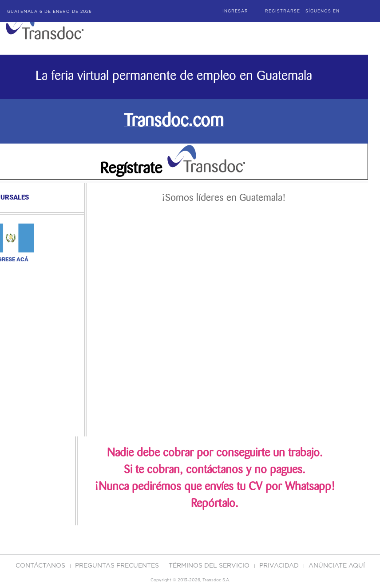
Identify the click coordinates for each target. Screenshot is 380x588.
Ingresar (235, 11)
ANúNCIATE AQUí (337, 566)
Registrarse (283, 11)
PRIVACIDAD (280, 566)
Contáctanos (41, 566)
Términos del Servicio (210, 566)
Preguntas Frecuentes (118, 566)
